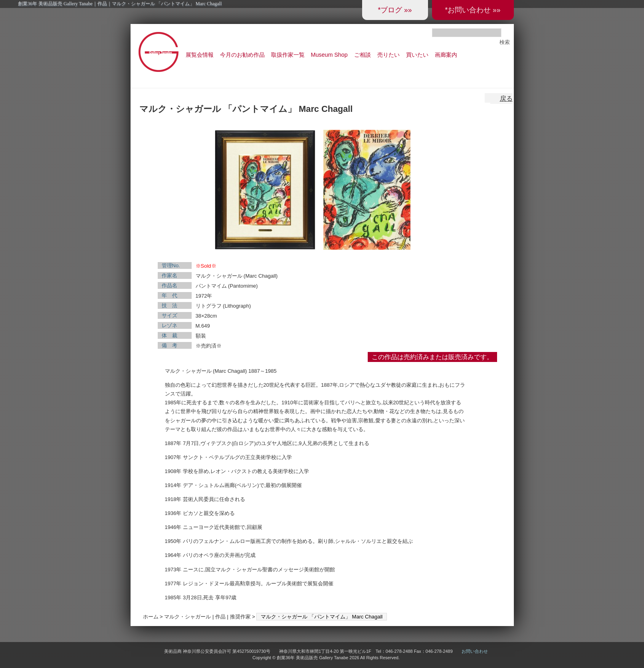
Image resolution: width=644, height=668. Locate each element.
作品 (220, 617)
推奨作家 (240, 617)
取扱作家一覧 (288, 55)
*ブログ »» (395, 10)
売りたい (388, 55)
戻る (506, 98)
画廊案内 (446, 55)
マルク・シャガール (187, 617)
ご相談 (363, 55)
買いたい (417, 55)
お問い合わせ (475, 651)
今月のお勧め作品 (242, 55)
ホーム (151, 617)
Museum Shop (329, 55)
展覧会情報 (200, 55)
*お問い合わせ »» (473, 10)
